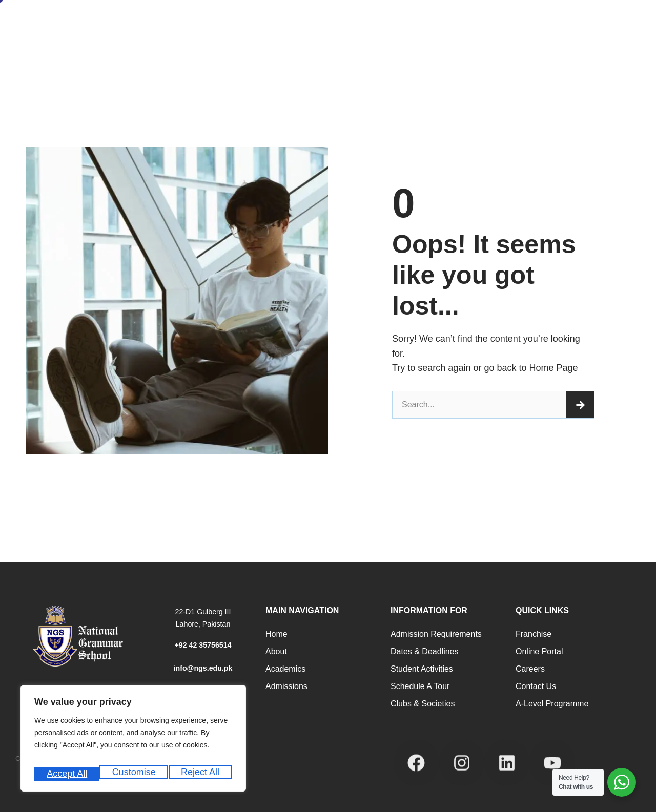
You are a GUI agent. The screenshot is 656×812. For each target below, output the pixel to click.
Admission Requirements (436, 634)
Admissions (237, 21)
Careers (530, 669)
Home (133, 21)
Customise (67, 774)
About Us (178, 21)
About (276, 651)
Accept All (201, 774)
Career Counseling (393, 21)
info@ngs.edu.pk (203, 668)
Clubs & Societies (423, 704)
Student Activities (422, 669)
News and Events (527, 21)
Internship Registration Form (167, 49)
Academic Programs (312, 21)
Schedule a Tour (420, 686)
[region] (133, 742)
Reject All (135, 774)
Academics (285, 669)
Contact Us (536, 686)
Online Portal (539, 651)
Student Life (461, 21)
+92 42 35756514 (203, 645)
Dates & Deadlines (425, 651)
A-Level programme (552, 704)
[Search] (580, 405)
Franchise (534, 634)
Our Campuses (249, 49)
